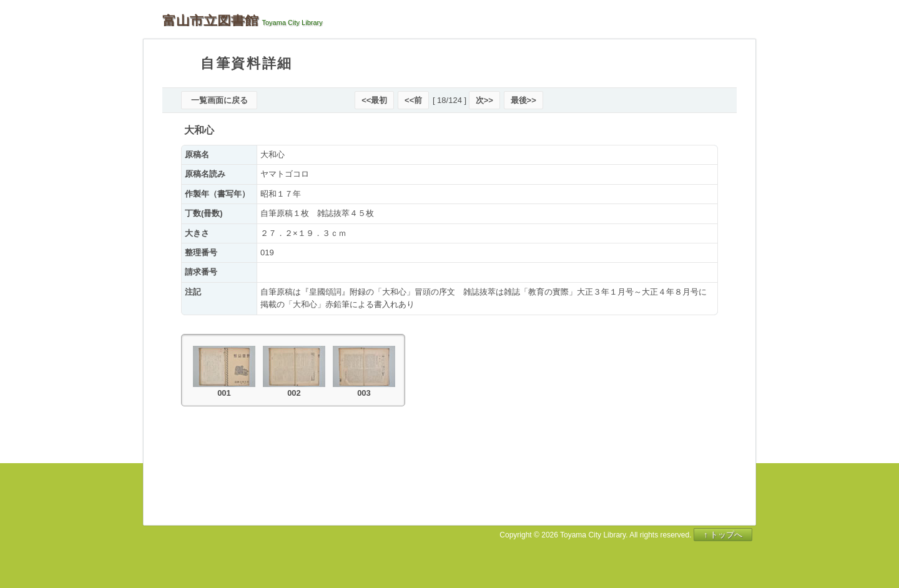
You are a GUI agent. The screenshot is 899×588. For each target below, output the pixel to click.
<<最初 (374, 100)
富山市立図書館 (210, 21)
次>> (484, 100)
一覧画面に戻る (219, 100)
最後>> (523, 100)
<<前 (413, 100)
